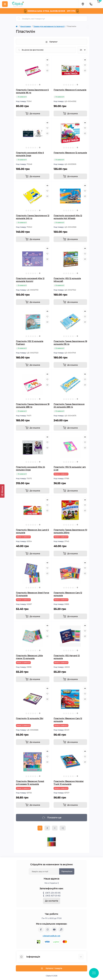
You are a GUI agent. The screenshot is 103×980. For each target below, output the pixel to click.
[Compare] (47, 70)
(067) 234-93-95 (53, 893)
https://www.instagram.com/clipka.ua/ (48, 930)
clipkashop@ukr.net (51, 936)
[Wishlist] (47, 65)
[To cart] (33, 113)
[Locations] (83, 4)
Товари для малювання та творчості (49, 26)
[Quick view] (47, 60)
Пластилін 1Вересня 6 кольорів (70, 90)
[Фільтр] (2, 491)
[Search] (19, 19)
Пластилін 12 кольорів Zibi (30, 718)
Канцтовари (26, 26)
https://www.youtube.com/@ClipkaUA (54, 930)
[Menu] (5, 4)
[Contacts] (91, 4)
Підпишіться (67, 871)
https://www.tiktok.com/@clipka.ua (61, 930)
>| (63, 828)
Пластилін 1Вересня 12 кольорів (70, 153)
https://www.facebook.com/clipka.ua (41, 930)
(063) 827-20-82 (53, 896)
